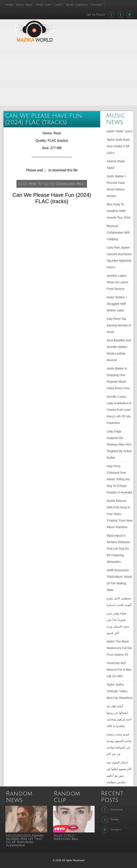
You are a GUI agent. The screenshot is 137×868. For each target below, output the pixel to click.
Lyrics (59, 5)
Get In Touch (96, 15)
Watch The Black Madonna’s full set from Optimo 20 (119, 648)
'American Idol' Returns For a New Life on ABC (119, 670)
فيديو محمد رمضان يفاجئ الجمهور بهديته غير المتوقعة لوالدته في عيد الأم (119, 744)
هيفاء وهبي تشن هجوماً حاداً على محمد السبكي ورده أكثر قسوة (118, 623)
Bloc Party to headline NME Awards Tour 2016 (118, 211)
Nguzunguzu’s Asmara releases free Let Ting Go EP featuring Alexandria (118, 549)
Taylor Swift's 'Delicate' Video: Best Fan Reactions (120, 691)
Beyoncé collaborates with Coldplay (118, 233)
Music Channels (77, 5)
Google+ (111, 830)
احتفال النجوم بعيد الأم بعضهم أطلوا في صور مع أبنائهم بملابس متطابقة (119, 772)
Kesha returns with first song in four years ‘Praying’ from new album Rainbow (119, 514)
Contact (97, 5)
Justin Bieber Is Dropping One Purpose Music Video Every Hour (118, 378)
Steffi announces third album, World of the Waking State (119, 580)
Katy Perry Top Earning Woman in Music (119, 325)
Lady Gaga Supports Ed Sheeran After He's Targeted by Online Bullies (119, 444)
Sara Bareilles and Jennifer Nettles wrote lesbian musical (119, 350)
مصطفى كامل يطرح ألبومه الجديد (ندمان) (119, 602)
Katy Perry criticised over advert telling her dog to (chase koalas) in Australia (119, 479)
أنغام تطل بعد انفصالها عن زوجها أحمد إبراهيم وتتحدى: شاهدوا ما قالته (119, 716)
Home (9, 5)
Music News (24, 5)
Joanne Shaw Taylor (116, 165)
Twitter (110, 820)
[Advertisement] (90, 76)
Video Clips (43, 5)
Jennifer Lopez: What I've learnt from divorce (117, 282)
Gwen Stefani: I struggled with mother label (117, 304)
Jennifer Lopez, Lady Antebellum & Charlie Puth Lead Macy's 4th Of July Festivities (119, 410)
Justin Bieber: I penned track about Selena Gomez (116, 186)
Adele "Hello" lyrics (119, 131)
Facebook (112, 810)
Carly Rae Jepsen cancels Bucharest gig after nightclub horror (119, 257)
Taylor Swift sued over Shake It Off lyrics (118, 146)
